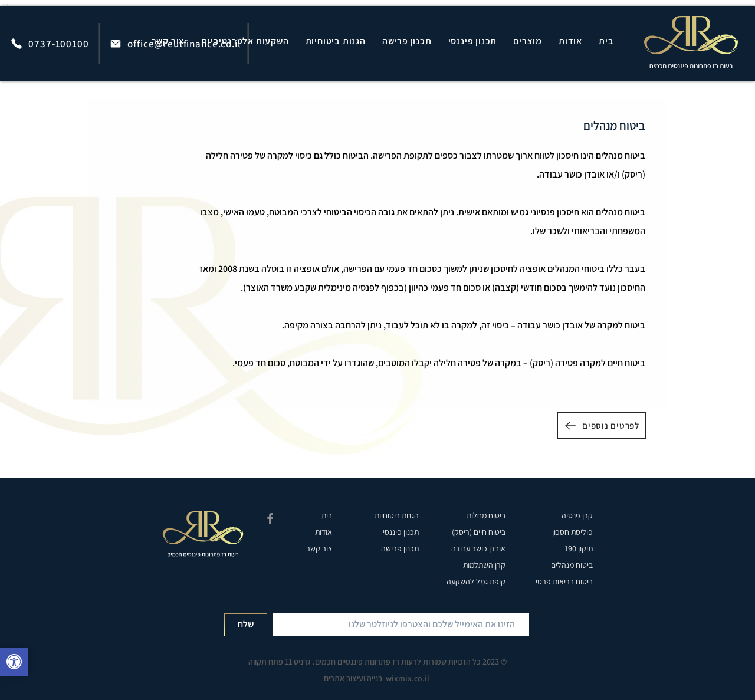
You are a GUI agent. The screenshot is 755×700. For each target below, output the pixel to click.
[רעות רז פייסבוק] (270, 518)
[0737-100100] (50, 43)
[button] (528, 41)
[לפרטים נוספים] (602, 425)
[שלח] (246, 625)
